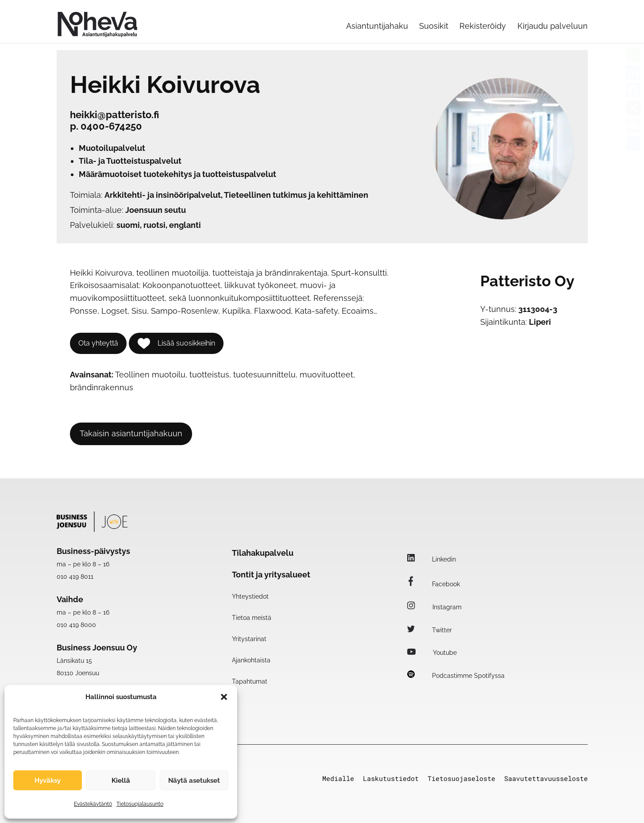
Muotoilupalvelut (112, 148)
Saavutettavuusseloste (546, 779)
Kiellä (121, 781)
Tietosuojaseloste (461, 779)
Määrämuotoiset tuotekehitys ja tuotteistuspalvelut (177, 174)
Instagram (434, 607)
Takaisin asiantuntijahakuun (131, 433)
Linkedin (432, 559)
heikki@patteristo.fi (115, 115)
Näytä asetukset (194, 781)
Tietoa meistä (252, 618)
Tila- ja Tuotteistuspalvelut (130, 161)
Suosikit (434, 26)
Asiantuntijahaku (377, 26)
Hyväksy (48, 781)
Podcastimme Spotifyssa (456, 676)
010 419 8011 (75, 577)
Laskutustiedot (391, 779)
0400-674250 (111, 126)
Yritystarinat (249, 639)
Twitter (430, 630)
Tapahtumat (250, 681)
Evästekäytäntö (93, 804)
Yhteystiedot (250, 596)
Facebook (434, 584)
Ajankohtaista (251, 660)
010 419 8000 (76, 625)
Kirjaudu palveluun (553, 26)
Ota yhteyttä (98, 343)
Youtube (432, 653)
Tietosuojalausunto (140, 804)
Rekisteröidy (483, 26)
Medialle (338, 779)
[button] (224, 697)
